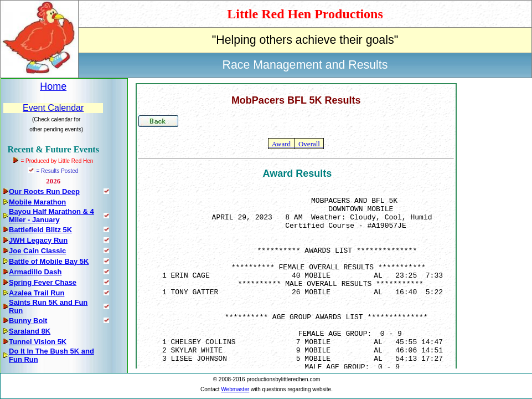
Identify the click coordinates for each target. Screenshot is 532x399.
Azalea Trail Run (37, 293)
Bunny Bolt (28, 321)
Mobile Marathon (37, 202)
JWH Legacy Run (38, 240)
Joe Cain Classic (37, 251)
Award (281, 144)
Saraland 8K (30, 331)
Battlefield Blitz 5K (40, 230)
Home (53, 86)
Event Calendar (53, 108)
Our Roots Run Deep (44, 191)
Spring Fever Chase (43, 282)
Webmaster (235, 389)
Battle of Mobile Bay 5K (49, 261)
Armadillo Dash (35, 272)
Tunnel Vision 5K (38, 342)
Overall (309, 144)
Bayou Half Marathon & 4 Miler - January (51, 216)
